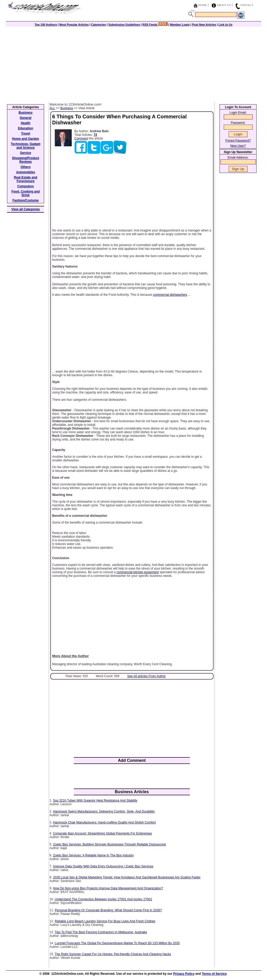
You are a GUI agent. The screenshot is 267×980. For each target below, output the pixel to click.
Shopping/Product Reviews (26, 160)
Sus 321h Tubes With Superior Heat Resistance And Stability (95, 801)
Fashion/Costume (26, 200)
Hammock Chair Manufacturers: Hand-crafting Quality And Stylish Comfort (104, 822)
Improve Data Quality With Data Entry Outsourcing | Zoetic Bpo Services (103, 866)
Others (26, 167)
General (26, 118)
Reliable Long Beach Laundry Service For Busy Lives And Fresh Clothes (105, 921)
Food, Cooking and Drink (26, 193)
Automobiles (26, 172)
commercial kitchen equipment (138, 572)
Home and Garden (25, 139)
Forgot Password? (238, 141)
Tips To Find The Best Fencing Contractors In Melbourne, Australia (101, 932)
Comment (81, 138)
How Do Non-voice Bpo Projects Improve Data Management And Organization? (108, 888)
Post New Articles (204, 25)
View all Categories (26, 209)
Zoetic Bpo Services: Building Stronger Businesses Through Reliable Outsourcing (109, 844)
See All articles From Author (147, 676)
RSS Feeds (155, 25)
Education (26, 128)
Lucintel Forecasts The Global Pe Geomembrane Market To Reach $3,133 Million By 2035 (117, 943)
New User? (238, 146)
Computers (25, 186)
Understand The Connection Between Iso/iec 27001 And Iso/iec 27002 (103, 899)
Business (67, 108)
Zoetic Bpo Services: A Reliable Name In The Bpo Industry (93, 855)
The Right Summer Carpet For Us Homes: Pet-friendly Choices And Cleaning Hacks (113, 954)
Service (26, 153)
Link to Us (225, 25)
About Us (224, 5)
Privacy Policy (184, 974)
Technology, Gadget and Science (26, 146)
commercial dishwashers (170, 295)
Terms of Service (214, 974)
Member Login (180, 25)
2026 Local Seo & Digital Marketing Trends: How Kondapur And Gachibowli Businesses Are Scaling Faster (127, 877)
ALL (52, 108)
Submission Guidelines (124, 25)
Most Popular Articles (74, 25)
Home (203, 5)
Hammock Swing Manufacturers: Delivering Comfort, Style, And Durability (104, 811)
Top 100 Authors (46, 25)
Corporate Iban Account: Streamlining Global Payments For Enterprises (102, 833)
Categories (98, 25)
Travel (26, 134)
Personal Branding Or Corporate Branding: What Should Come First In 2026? (108, 910)
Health (26, 123)
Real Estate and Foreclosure (25, 179)
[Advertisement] (133, 63)
